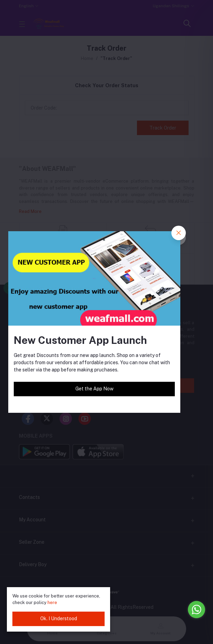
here (52, 602)
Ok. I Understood (59, 619)
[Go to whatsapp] (196, 610)
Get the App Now (94, 389)
